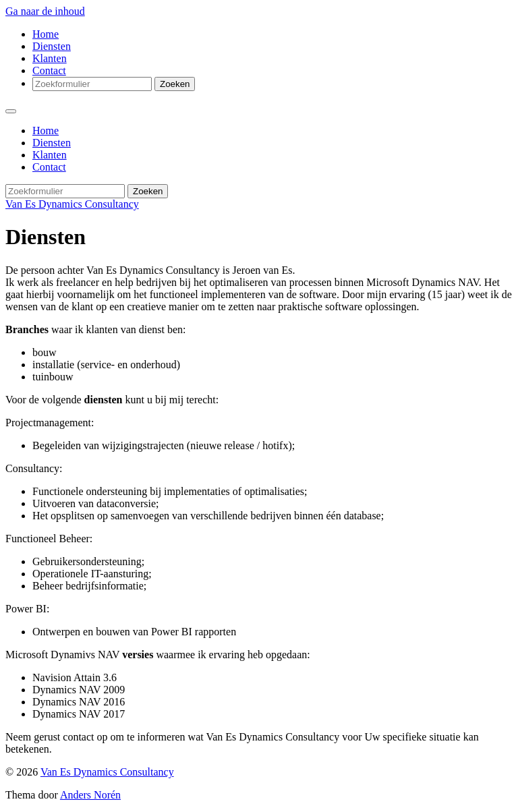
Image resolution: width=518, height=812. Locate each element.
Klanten (50, 58)
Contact (49, 70)
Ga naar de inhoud (45, 11)
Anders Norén (90, 795)
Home (46, 34)
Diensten (52, 46)
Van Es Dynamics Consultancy (72, 204)
